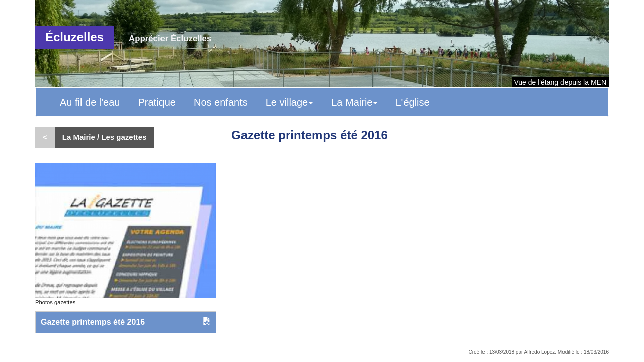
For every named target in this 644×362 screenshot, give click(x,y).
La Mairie (354, 102)
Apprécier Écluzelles (170, 38)
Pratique (157, 102)
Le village (290, 102)
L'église (412, 102)
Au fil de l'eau (90, 102)
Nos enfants (221, 102)
